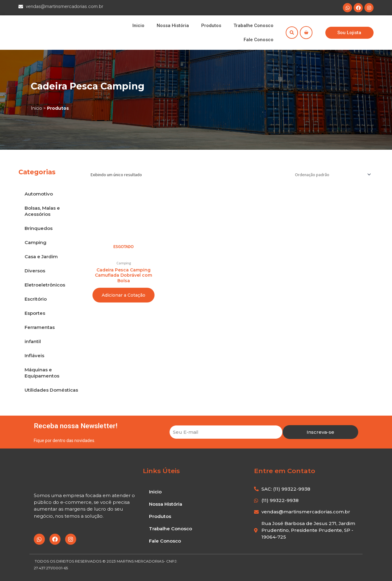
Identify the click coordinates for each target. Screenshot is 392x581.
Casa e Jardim (41, 257)
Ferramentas (40, 327)
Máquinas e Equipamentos (42, 373)
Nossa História (173, 26)
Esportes (35, 313)
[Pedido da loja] (332, 174)
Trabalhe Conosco (253, 26)
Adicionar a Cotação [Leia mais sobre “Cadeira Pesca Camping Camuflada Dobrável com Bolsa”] (123, 295)
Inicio (138, 26)
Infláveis (34, 356)
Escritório (36, 299)
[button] (349, 33)
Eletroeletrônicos (45, 285)
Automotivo (39, 194)
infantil (33, 341)
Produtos (211, 26)
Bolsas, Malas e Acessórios (42, 211)
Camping (35, 242)
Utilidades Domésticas (51, 390)
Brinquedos (39, 228)
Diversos (35, 271)
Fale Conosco (259, 40)
